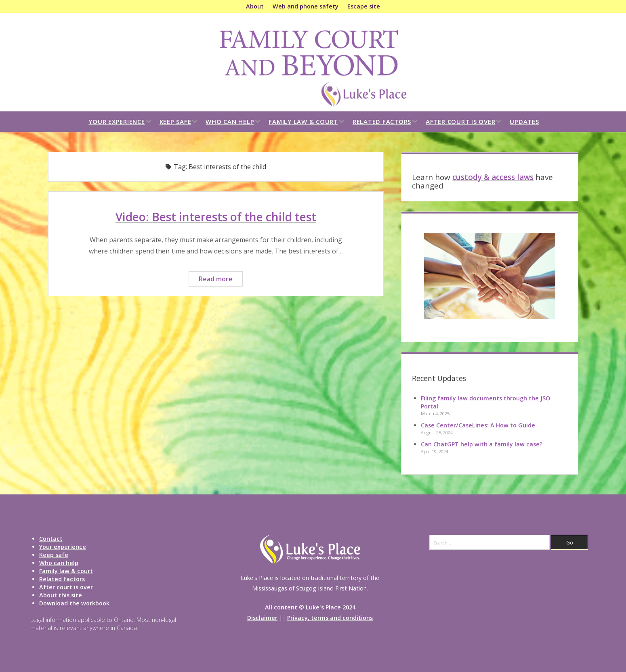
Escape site (364, 6)
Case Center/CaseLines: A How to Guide (478, 425)
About (255, 6)
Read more (221, 280)
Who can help (230, 121)
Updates (524, 121)
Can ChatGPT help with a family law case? (482, 444)
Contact (51, 539)
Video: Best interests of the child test (216, 217)
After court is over (460, 121)
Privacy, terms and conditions (330, 618)
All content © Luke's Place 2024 (310, 607)
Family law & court (303, 121)
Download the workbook (74, 603)
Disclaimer (262, 618)
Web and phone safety (306, 6)
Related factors (382, 121)
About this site (61, 595)
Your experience (117, 121)
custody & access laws (493, 177)
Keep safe (175, 121)
